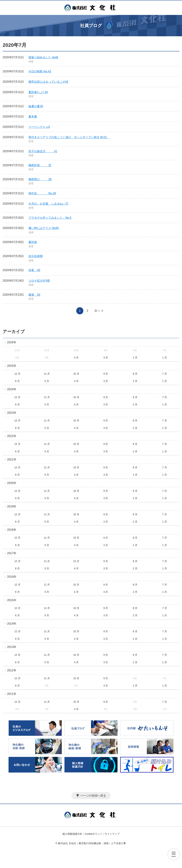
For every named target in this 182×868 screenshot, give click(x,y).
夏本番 (33, 117)
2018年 (12, 530)
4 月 (76, 358)
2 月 (135, 358)
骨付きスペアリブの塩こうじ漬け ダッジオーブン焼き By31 (69, 137)
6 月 (17, 381)
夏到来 (33, 242)
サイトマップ (112, 834)
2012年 (12, 670)
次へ (97, 311)
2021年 (12, 460)
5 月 (47, 381)
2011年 (12, 694)
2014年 (12, 624)
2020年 (12, 483)
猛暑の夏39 (36, 106)
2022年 (12, 436)
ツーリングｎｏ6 (39, 127)
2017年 (12, 553)
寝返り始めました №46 (43, 57)
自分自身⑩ (36, 256)
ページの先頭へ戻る (93, 796)
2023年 (12, 413)
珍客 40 (34, 270)
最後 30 (34, 295)
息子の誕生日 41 (43, 151)
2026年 (12, 342)
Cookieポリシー (93, 834)
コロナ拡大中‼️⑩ (39, 281)
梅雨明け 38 (40, 179)
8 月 (135, 374)
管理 (31, 96)
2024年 (12, 389)
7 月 (165, 374)
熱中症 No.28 (42, 193)
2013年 (12, 647)
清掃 (31, 62)
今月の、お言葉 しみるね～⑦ (48, 204)
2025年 (12, 366)
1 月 (165, 358)
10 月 (76, 374)
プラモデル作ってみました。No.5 (50, 218)
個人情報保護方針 (72, 834)
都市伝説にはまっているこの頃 (48, 82)
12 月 (17, 374)
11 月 (47, 374)
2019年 (12, 506)
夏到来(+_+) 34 (38, 92)
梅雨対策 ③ (40, 165)
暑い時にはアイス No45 (44, 228)
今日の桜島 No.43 (40, 71)
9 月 (106, 374)
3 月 (106, 358)
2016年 (12, 577)
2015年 (12, 600)
